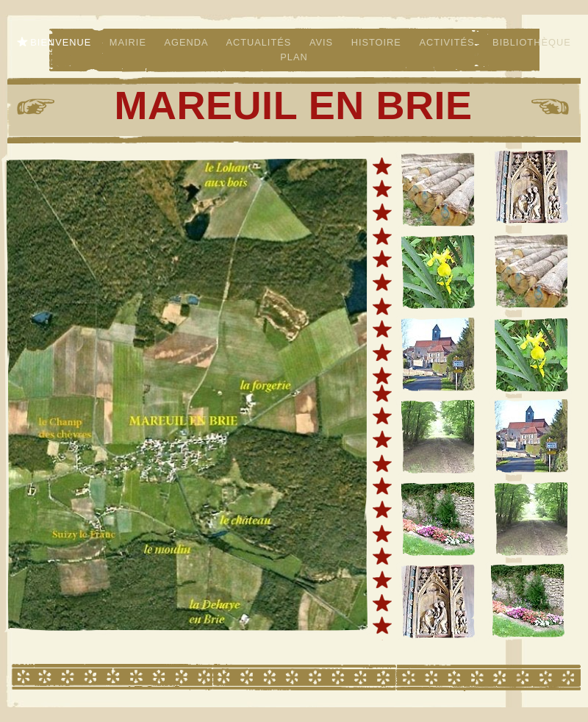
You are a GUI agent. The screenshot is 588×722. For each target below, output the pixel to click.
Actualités (260, 42)
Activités (448, 42)
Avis (323, 42)
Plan (294, 57)
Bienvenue (62, 42)
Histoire (378, 42)
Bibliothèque (532, 42)
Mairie (130, 42)
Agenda (187, 42)
